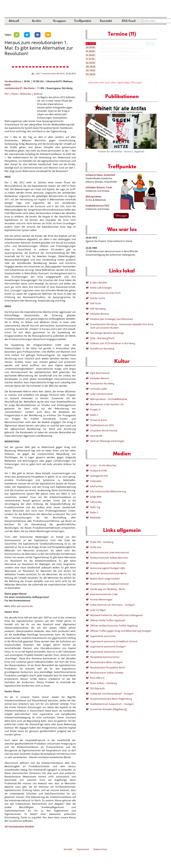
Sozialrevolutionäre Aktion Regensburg (111, 699)
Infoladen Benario (100, 314)
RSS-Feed (129, 21)
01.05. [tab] (90, 59)
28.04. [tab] (90, 51)
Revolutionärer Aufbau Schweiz (107, 673)
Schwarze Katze (99, 420)
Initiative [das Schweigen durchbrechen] (112, 319)
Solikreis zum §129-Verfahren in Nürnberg (113, 343)
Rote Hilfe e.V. (98, 678)
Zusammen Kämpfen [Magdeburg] (108, 709)
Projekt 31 (96, 410)
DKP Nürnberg (98, 309)
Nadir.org (95, 507)
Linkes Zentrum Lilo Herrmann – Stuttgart (112, 605)
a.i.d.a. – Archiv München (103, 465)
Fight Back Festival (100, 373)
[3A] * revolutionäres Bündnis (50, 73)
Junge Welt (96, 497)
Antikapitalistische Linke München (108, 563)
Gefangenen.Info (99, 476)
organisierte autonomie (103, 636)
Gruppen (59, 21)
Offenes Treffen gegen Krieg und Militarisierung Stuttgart (121, 631)
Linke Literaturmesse (101, 394)
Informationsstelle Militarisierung (108, 491)
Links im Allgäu (98, 610)
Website (38, 94)
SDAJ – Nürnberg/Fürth (102, 338)
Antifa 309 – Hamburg (102, 542)
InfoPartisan (97, 486)
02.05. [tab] (91, 63)
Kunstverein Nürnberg (102, 384)
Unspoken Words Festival (104, 431)
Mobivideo (26, 94)
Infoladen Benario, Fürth (99, 187)
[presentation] (89, 130)
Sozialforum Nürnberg (102, 349)
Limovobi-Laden (99, 389)
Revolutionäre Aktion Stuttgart (106, 662)
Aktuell (14, 21)
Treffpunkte (83, 21)
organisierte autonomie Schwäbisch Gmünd (114, 641)
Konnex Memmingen (101, 599)
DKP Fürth (96, 303)
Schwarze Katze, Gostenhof (100, 175)
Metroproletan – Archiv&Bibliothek (109, 399)
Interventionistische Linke (104, 594)
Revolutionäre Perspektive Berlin (108, 668)
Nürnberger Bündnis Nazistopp (107, 333)
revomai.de (27, 606)
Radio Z (94, 415)
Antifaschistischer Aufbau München (109, 558)
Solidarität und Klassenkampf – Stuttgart (112, 694)
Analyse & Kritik (98, 471)
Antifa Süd (96, 547)
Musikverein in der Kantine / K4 (107, 404)
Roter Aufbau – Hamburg (103, 683)
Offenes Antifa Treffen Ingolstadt (108, 620)
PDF (7, 94)
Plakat (14, 94)
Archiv (37, 21)
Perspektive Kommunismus (105, 657)
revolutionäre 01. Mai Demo (20, 88)
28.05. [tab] (91, 74)
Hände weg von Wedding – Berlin (108, 589)
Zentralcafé (96, 436)
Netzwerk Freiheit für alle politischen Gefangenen (116, 615)
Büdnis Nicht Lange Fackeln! (105, 579)
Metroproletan (94, 197)
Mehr (150, 44)
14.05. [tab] (91, 70)
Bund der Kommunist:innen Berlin (108, 573)
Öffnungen (121, 216)
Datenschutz (100, 849)
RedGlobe (95, 518)
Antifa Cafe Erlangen (101, 288)
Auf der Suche (98, 298)
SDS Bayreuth (97, 688)
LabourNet (96, 502)
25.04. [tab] (91, 44)
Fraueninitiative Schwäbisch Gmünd (109, 584)
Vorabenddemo (13, 81)
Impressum (83, 849)
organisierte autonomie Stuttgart (108, 646)
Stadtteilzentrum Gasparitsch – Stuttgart (112, 704)
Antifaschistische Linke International (109, 552)
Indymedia (96, 481)
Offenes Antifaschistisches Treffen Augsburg (114, 626)
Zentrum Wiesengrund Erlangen (107, 441)
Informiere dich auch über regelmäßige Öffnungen (115, 82)
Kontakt (106, 21)
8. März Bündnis (99, 283)
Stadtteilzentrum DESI (97, 206)
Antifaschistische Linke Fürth (105, 293)
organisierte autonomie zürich (106, 652)
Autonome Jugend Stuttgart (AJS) (108, 568)
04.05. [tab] (91, 67)
